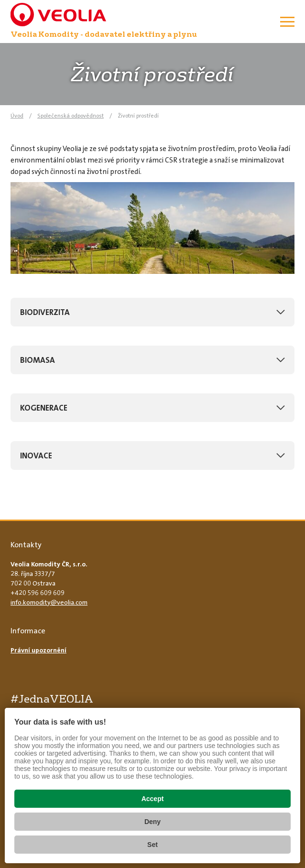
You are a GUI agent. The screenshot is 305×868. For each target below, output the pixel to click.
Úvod (17, 116)
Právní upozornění (38, 650)
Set (152, 845)
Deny (152, 822)
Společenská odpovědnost (71, 116)
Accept (153, 799)
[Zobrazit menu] (287, 22)
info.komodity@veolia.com (49, 602)
